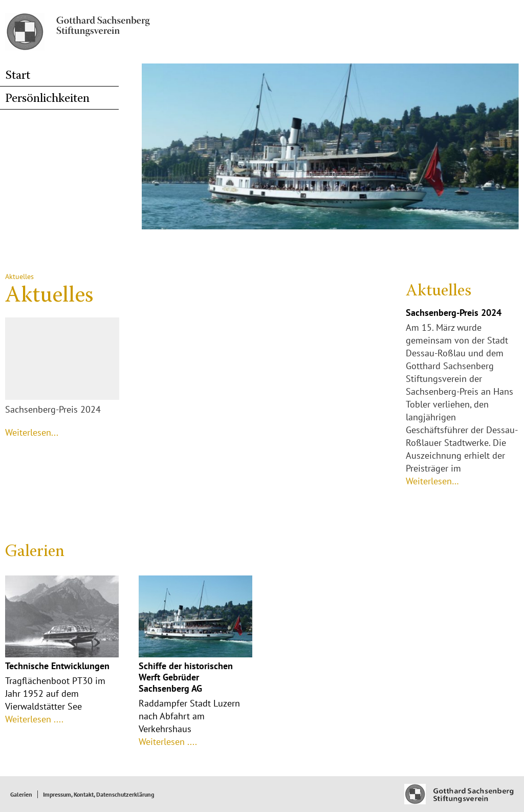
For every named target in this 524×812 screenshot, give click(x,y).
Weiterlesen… (432, 481)
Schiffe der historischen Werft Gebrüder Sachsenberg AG (186, 677)
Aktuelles (439, 291)
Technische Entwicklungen (57, 666)
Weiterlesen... (32, 432)
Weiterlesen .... (34, 719)
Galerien (35, 552)
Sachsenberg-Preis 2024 (454, 313)
